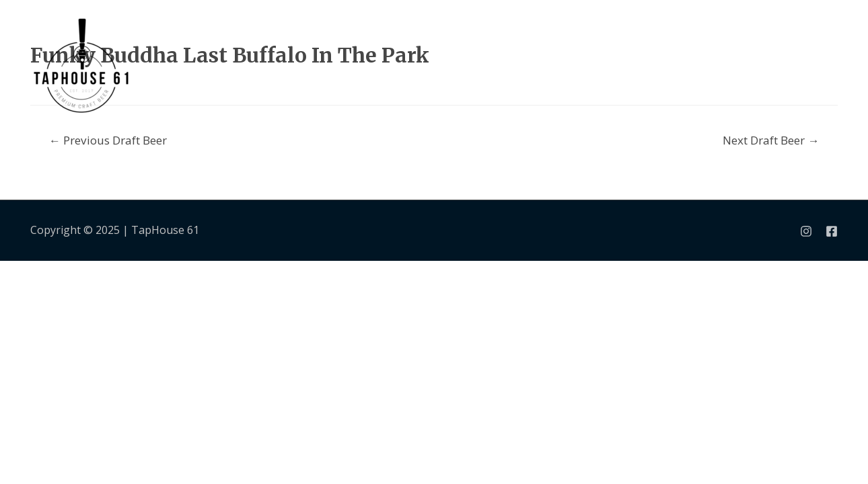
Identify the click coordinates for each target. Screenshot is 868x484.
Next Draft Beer (771, 140)
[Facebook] (832, 231)
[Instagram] (806, 231)
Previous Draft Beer (108, 140)
